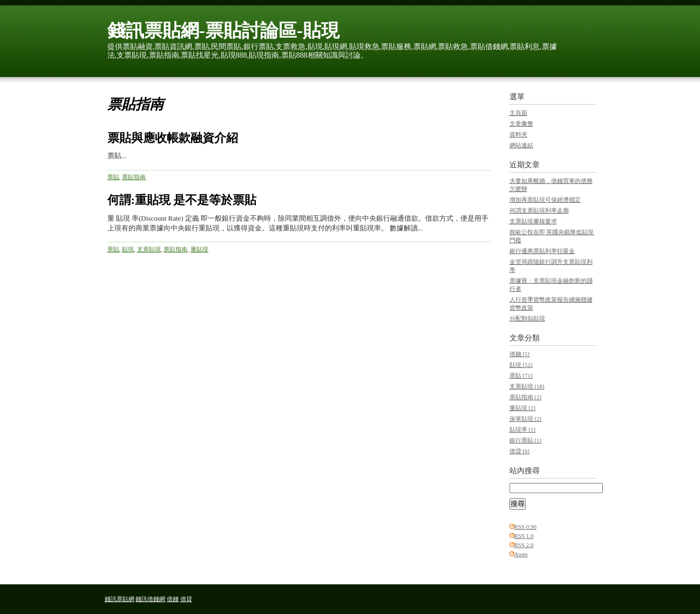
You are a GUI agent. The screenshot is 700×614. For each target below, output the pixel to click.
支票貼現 (149, 249)
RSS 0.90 (526, 527)
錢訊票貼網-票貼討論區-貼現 (224, 30)
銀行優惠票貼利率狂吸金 (542, 251)
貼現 (128, 249)
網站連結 (521, 145)
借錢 (520, 354)
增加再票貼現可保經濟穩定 (545, 200)
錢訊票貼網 (120, 599)
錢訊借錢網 (150, 599)
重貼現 (199, 249)
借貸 (520, 451)
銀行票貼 (526, 440)
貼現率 (523, 429)
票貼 (113, 177)
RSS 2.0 (524, 545)
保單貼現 (526, 419)
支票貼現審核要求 (533, 221)
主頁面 (518, 113)
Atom (521, 554)
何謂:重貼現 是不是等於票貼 (182, 200)
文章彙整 (521, 124)
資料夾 (518, 134)
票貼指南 (134, 177)
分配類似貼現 (527, 318)
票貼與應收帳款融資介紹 (173, 138)
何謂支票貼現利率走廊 (539, 210)
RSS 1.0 (524, 536)
